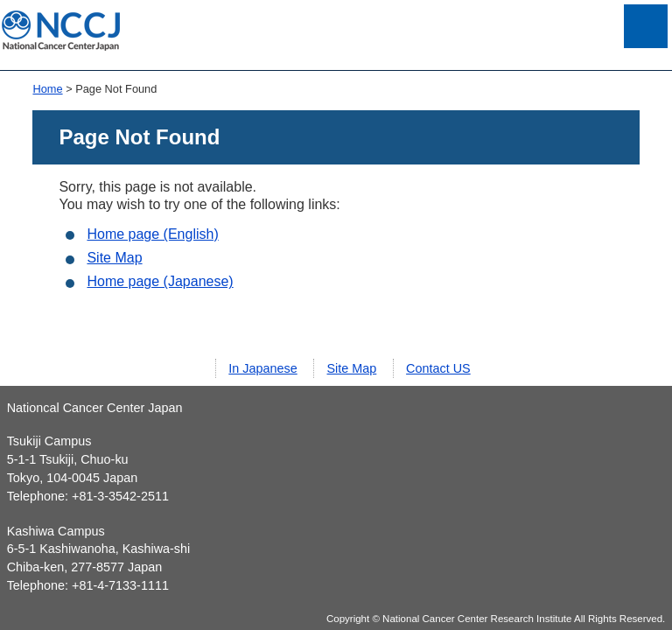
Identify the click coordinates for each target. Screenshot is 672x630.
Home (47, 89)
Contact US (438, 368)
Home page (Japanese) (160, 281)
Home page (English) (152, 234)
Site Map (114, 258)
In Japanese (262, 368)
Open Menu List (646, 26)
